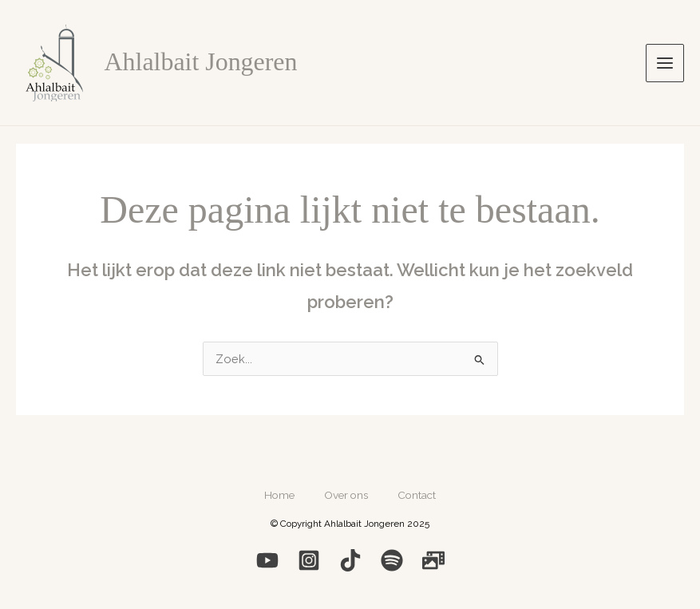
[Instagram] (309, 558)
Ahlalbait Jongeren (201, 62)
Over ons (346, 493)
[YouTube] (267, 558)
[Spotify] (392, 558)
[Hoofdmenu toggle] (665, 63)
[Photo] (433, 558)
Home (277, 493)
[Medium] (350, 558)
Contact (419, 493)
